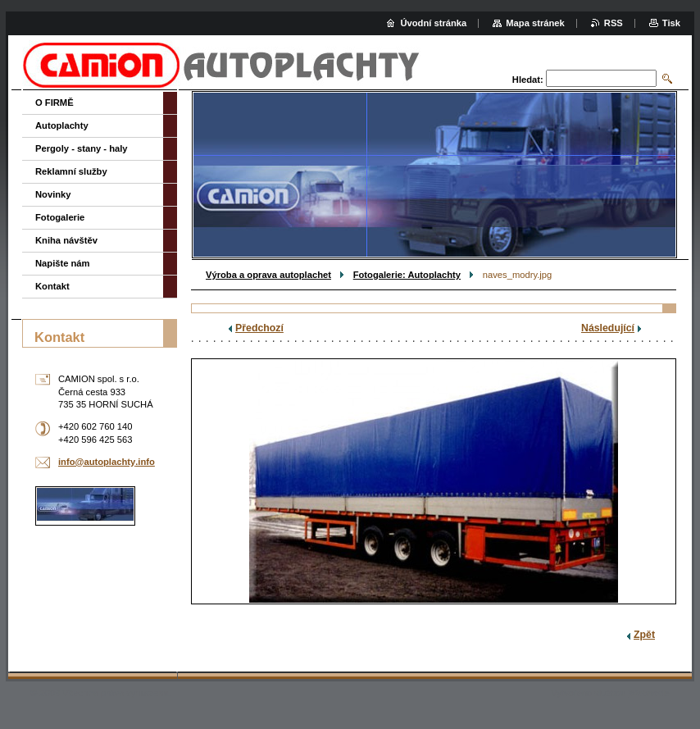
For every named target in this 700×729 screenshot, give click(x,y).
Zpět (644, 635)
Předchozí (259, 328)
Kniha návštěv (66, 240)
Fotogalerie (60, 217)
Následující (608, 328)
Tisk (671, 23)
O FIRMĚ (55, 103)
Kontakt (52, 286)
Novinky (53, 194)
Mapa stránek (535, 23)
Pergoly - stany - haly (82, 148)
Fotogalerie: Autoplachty (407, 275)
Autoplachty (62, 125)
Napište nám (63, 263)
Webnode (649, 693)
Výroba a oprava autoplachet (268, 275)
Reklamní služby (71, 171)
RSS (614, 23)
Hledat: (528, 80)
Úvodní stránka (433, 23)
